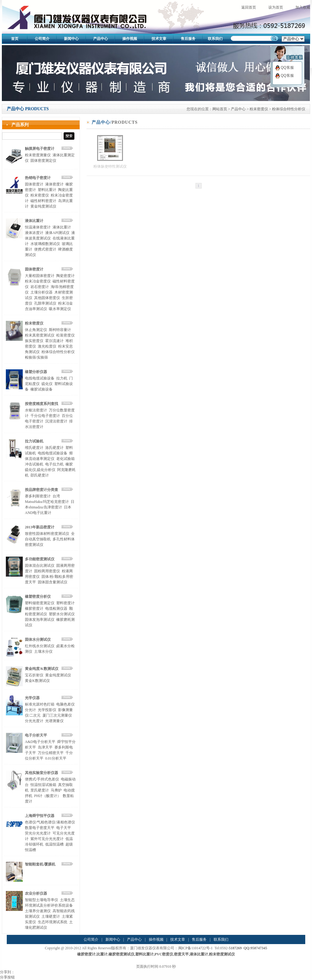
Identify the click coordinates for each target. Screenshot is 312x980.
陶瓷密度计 (65, 276)
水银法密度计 (36, 410)
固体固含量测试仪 (53, 582)
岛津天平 (45, 747)
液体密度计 (54, 184)
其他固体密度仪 (47, 298)
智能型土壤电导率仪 (41, 900)
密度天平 (181, 954)
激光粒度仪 (47, 346)
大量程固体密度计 (40, 276)
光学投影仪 (47, 710)
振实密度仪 (34, 341)
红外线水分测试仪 (40, 646)
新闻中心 (71, 39)
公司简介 (42, 39)
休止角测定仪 (36, 330)
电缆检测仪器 (56, 609)
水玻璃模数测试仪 (45, 244)
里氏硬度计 (40, 790)
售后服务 (188, 39)
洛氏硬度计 (54, 448)
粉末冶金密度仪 (38, 281)
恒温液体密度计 (38, 227)
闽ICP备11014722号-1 (195, 948)
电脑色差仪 (65, 704)
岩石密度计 (40, 287)
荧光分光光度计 (38, 833)
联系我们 (215, 39)
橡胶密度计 (34, 609)
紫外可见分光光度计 (47, 839)
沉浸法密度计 (56, 421)
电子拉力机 (54, 464)
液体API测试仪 (57, 233)
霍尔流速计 (54, 341)
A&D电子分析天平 (40, 742)
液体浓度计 (34, 233)
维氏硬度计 (34, 448)
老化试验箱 (65, 459)
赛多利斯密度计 (38, 496)
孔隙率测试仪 (45, 303)
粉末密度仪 (259, 109)
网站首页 (220, 109)
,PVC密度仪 (164, 954)
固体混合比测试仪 (40, 566)
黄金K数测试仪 (37, 681)
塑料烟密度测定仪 (40, 603)
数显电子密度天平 (40, 828)
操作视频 (130, 39)
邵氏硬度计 (40, 475)
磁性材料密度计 (43, 201)
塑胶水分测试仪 (62, 614)
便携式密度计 (45, 249)
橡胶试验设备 (41, 389)
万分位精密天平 (51, 753)
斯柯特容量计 (60, 330)
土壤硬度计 (51, 916)
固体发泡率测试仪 (40, 620)
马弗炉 (56, 790)
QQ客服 (284, 68)
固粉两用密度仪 (47, 571)
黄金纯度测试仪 (43, 206)
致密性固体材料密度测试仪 (47, 534)
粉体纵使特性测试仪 (110, 166)
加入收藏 (303, 7)
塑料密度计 (65, 603)
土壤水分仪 (43, 651)
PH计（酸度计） (47, 796)
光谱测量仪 (54, 721)
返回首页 (249, 7)
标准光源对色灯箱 (40, 704)
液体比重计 (62, 227)
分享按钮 (7, 977)
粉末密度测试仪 (222, 954)
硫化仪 (47, 384)
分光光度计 (34, 721)
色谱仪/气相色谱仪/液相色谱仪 (50, 822)
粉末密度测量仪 (38, 155)
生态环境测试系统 (53, 922)
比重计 (102, 954)
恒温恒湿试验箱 (43, 785)
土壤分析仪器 (41, 292)
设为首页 (276, 7)
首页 (15, 39)
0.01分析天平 (56, 758)
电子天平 (64, 828)
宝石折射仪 (34, 675)
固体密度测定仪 (43, 161)
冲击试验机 (34, 464)
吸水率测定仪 (60, 309)
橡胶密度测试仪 (121, 954)
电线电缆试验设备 (40, 378)
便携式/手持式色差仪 (42, 779)
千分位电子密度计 (45, 416)
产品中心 (101, 39)
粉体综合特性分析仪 (289, 109)
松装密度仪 (65, 335)
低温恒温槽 (54, 844)
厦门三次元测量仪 (57, 715)
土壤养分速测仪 (38, 911)
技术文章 (159, 39)
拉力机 (62, 378)
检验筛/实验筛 (36, 357)
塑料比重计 (47, 190)
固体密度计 (34, 184)
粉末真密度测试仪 (40, 335)
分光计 (30, 710)
